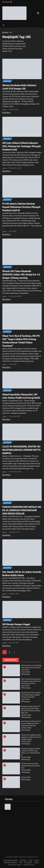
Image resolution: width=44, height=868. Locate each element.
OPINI (21, 862)
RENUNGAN (28, 862)
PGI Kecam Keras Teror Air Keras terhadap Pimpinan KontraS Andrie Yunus (30, 766)
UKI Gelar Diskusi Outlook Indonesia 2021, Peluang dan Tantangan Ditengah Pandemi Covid (22, 146)
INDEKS (36, 862)
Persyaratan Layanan (15, 864)
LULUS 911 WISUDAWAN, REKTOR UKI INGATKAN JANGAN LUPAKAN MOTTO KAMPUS (21, 450)
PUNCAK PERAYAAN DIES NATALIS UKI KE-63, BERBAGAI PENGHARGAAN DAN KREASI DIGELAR (22, 510)
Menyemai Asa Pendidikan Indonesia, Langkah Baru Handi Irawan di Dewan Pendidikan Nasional (31, 737)
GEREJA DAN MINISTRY (11, 860)
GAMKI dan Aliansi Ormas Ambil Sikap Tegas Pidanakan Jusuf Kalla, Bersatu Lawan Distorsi (31, 668)
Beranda (5, 32)
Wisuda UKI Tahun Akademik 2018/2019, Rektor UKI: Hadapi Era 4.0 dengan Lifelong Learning (21, 274)
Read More (6, 113)
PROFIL (37, 860)
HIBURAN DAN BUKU (10, 862)
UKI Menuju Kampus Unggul (16, 624)
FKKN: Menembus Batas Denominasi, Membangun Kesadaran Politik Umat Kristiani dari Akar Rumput (31, 681)
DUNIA (31, 860)
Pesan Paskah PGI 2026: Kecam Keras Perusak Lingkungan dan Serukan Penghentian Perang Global (31, 723)
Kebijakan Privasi (29, 864)
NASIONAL (7, 81)
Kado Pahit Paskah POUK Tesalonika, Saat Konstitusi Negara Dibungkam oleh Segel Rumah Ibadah (31, 695)
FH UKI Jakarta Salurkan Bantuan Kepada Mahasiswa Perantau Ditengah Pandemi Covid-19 (21, 207)
